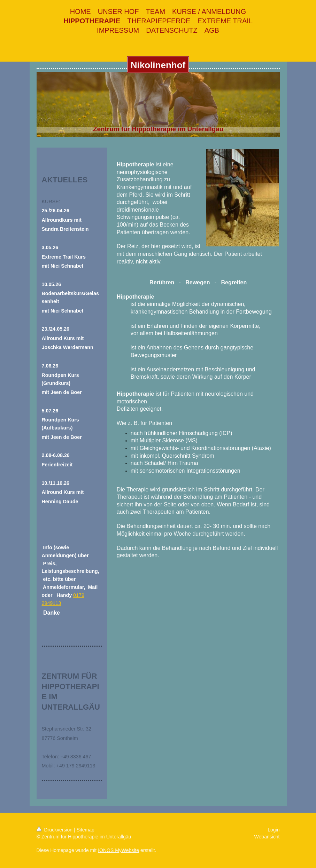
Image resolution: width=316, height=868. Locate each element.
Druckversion (55, 830)
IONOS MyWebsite (118, 850)
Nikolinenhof (158, 65)
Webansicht (267, 837)
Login (273, 830)
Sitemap (86, 830)
